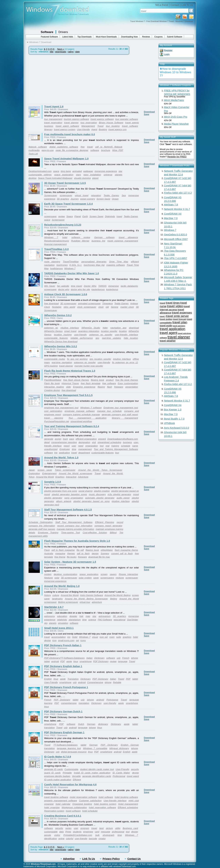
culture (56, 595)
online (61, 839)
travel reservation (53, 123)
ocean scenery (88, 199)
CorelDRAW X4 (173, 214)
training (115, 446)
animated (77, 171)
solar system (85, 578)
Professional (119, 776)
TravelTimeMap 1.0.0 (56, 249)
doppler (73, 616)
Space (70, 216)
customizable (51, 832)
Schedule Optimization (41, 522)
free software (109, 383)
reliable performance (82, 338)
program (85, 828)
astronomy (50, 616)
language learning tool (69, 748)
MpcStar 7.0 (171, 218)
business (127, 442)
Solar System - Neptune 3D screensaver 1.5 (70, 562)
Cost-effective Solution (95, 533)
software (95, 150)
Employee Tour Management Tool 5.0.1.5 (68, 395)
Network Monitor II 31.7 (177, 209)
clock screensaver (87, 307)
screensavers (107, 578)
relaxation (96, 195)
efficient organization (86, 439)
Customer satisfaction (90, 801)
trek (81, 616)
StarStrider (133, 620)
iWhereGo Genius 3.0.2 (58, 315)
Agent (94, 129)
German (91, 724)
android (55, 661)
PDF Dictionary (101, 661)
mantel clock (127, 307)
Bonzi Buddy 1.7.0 (174, 419)
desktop (33, 178)
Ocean (115, 199)
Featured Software (49, 37)
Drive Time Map (119, 262)
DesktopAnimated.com (40, 171)
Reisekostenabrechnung (57, 241)
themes (71, 553)
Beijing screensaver (68, 602)
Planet (78, 216)
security (59, 828)
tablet (47, 661)
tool (102, 446)
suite (119, 637)
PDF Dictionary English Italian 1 (63, 666)
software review (81, 237)
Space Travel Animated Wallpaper (55, 178)
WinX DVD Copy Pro (176, 117)
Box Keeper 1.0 (173, 410)
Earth (85, 216)
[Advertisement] (56, 79)
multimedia (34, 150)
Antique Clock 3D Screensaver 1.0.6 (66, 294)
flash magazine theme (126, 550)
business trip (98, 241)
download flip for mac (99, 557)
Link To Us (187, 5)
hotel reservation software (102, 807)
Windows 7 (51, 237)
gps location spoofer (100, 359)
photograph (109, 835)
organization (92, 446)
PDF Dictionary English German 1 (64, 732)
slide (68, 387)
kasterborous (98, 289)
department (84, 453)
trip (56, 453)
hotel (65, 237)
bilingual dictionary (119, 748)
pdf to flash (83, 553)
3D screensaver (68, 304)
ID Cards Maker (121, 773)
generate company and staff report (120, 414)
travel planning (54, 418)
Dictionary (99, 658)
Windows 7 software (91, 408)
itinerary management (125, 418)
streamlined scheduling (109, 442)
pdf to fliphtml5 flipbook (109, 147)
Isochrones (62, 265)
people (48, 835)
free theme (60, 557)
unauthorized (51, 449)
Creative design (52, 390)
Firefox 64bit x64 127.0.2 (178, 193)
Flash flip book (52, 383)
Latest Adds (68, 37)
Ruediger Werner (80, 241)
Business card (130, 828)
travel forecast (180, 319)
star (120, 171)
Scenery (105, 553)
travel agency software (102, 119)
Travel (100, 126)
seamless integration (89, 331)
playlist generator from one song (61, 491)
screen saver (45, 470)
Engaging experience (84, 387)
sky (46, 623)
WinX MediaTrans (174, 100)
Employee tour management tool (121, 408)
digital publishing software (64, 147)
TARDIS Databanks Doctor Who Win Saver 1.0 (72, 273)
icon (54, 640)
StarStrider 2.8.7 (54, 607)
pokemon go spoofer (101, 335)
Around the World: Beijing (117, 595)
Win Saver (50, 286)
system (48, 574)
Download (149, 112)
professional (118, 832)
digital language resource (74, 752)
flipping (101, 387)
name (135, 446)
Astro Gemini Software (91, 595)
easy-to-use (48, 150)
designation (84, 442)
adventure (97, 602)
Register (168, 50)
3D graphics (63, 199)
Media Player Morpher (176, 124)
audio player (123, 498)
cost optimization (53, 411)
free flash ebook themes (76, 380)
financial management (55, 244)
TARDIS (102, 286)
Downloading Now (130, 37)
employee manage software (80, 411)
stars (78, 175)
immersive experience (106, 171)
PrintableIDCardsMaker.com (78, 835)
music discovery (97, 494)
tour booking (113, 126)
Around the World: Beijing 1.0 (62, 586)
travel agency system (65, 129)
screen (104, 574)
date (77, 52)
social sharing (86, 491)
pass (72, 439)
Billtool (113, 533)
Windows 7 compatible (95, 748)
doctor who (64, 289)
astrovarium (105, 616)
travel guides (166, 319)
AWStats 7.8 (171, 205)
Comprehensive (95, 682)
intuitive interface (70, 328)
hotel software (106, 797)
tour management (53, 119)
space (56, 171)
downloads (61, 52)
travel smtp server (177, 316)
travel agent (169, 333)
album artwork (64, 501)
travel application (172, 329)
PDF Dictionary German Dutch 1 (63, 711)
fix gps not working (77, 359)
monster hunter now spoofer (89, 366)
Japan (32, 470)
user (74, 446)
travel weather (168, 341)
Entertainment (49, 473)
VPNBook (170, 423)
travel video (175, 306)
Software (47, 32)
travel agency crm (117, 129)
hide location (131, 338)
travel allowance (128, 237)
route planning (52, 262)
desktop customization (66, 574)
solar (57, 578)
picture (109, 828)
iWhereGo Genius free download (61, 341)
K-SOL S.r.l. (76, 265)
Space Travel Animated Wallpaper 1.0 (66, 159)
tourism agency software (76, 119)
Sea (124, 195)
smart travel (70, 331)
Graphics (60, 477)
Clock (47, 307)
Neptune (49, 578)
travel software (130, 126)
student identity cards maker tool (97, 769)
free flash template (91, 383)
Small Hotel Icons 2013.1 (59, 628)
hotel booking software (126, 797)
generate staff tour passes (42, 529)
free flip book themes (127, 380)
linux (76, 661)
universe (108, 175)
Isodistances (56, 268)
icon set (104, 637)
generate (49, 439)
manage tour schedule (109, 411)
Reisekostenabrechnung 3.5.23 (63, 225)
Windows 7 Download (40, 42)
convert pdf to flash (122, 553)
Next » (61, 49)
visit (94, 442)
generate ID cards (54, 769)
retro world (69, 307)
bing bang (66, 171)
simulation (63, 623)
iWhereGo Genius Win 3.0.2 (61, 346)
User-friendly (83, 129)
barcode (93, 839)
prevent (102, 439)
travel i (163, 316)
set (77, 640)
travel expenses (182, 313)
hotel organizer (52, 807)
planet (95, 178)
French (126, 658)
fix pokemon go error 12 (125, 362)
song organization (74, 498)
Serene (115, 307)
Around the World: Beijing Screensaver (86, 599)
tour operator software (127, 119)
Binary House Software (111, 123)
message (106, 832)
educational (119, 620)
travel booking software (56, 797)
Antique (134, 304)
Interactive (71, 477)
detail (47, 442)
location (123, 331)
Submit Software (175, 37)
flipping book (97, 380)
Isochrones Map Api (94, 265)
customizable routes (55, 359)
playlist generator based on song (92, 501)
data (61, 832)
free (83, 147)
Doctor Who (90, 286)
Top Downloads (85, 37)
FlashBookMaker (53, 380)
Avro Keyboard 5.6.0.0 (177, 428)
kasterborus (112, 289)
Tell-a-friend (162, 5)
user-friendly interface (126, 335)
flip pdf (80, 550)
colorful (70, 839)
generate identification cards (97, 776)
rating (71, 52)
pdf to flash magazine (63, 550)
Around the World (45, 477)
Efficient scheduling (128, 807)
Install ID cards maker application (92, 773)
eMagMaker (107, 550)
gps (97, 338)
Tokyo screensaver (65, 470)
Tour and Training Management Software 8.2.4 (72, 426)
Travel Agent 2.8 (54, 107)
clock (101, 307)
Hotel (75, 637)
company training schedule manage (81, 414)
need (81, 446)
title (52, 52)
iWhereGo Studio (91, 328)
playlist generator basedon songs (69, 494)
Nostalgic (57, 307)
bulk (97, 835)
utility (118, 828)
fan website (63, 286)
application (64, 453)
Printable (67, 773)
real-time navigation (62, 362)
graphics (127, 637)
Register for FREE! (177, 157)
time (74, 449)
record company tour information (75, 526)
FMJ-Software (105, 620)
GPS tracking (51, 366)
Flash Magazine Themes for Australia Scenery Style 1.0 (77, 541)
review (62, 216)
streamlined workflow (81, 421)
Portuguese (112, 700)
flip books (72, 557)
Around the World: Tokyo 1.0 (61, 458)
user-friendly (80, 335)
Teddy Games (111, 195)
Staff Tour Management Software (74, 522)
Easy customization (128, 383)
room (112, 637)
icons (83, 640)
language (123, 661)
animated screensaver (89, 304)
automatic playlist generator (100, 498)
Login (167, 54)
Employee (65, 449)
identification (51, 839)
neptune (120, 578)
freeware (119, 387)
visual (95, 637)
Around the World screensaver (76, 473)
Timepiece (108, 304)
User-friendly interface (115, 801)
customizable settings (40, 175)
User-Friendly (51, 682)
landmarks (57, 599)
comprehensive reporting (64, 442)
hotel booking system (105, 804)
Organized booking (82, 804)
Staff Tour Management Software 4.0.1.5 (68, 510)
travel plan (180, 322)
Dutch (81, 724)
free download (51, 304)
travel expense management (123, 241)
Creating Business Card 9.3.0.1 (63, 816)
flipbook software (38, 147)
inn (69, 637)
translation (84, 703)
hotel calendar (63, 804)
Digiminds (110, 216)
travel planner (71, 123)
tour (117, 453)
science (92, 620)
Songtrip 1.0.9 (53, 482)
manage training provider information (75, 529)
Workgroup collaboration (74, 807)
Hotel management (128, 804)
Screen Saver (103, 199)
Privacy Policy (111, 859)
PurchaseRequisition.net (57, 421)
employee (88, 832)
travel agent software (67, 126)
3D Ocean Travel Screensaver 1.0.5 (65, 183)
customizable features (56, 338)
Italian (90, 658)
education (62, 616)
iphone (134, 658)
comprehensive (69, 703)
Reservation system (54, 811)
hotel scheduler (90, 811)
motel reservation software (83, 797)
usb (119, 658)
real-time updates (111, 338)
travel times (173, 303)
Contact (175, 5)
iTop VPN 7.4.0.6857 (176, 258)
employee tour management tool (61, 408)
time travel (76, 286)
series (69, 828)
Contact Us (134, 859)
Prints (68, 832)
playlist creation (102, 491)
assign (58, 439)
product (110, 380)
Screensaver (51, 195)
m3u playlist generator (119, 494)
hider (105, 328)
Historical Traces (70, 383)
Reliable (117, 682)
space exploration (64, 175)
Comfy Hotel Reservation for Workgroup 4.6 (70, 784)
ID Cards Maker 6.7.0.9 (58, 757)
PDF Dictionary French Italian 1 (63, 645)
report (67, 446)
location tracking (63, 335)
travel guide (166, 326)
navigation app (118, 328)
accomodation (59, 637)
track (65, 439)
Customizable (72, 769)
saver (96, 578)
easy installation (92, 175)
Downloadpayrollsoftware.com (123, 439)
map (88, 616)
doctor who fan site (80, 289)
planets (119, 175)
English (48, 679)
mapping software (116, 265)
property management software (61, 801)
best (101, 828)
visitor (57, 835)
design (95, 553)
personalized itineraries (94, 262)
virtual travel (82, 195)
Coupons (159, 37)
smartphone (86, 661)
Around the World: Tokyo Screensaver (100, 470)
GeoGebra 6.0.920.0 (176, 235)
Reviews (146, 37)
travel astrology (179, 326)
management (85, 449)
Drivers (63, 32)
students (77, 832)
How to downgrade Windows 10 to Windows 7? (176, 72)
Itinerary (48, 129)
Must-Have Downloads (106, 37)
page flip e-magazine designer (72, 150)
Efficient (77, 780)
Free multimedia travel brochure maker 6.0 (70, 134)
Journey (75, 199)
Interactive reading (54, 387)
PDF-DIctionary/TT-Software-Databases (64, 658)
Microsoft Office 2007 (176, 239)
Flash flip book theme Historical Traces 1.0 (70, 371)
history (48, 595)
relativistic (62, 620)
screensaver (66, 195)
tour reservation (89, 123)
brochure (106, 150)
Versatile (76, 776)
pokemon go (51, 328)
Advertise (69, 859)
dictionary (103, 724)
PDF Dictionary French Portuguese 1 (66, 687)
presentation (132, 387)
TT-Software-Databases (65, 745)
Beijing (114, 599)
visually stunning (82, 178)
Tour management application (87, 418)
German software (104, 237)
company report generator (108, 526)
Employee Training (48, 533)
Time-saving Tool (70, 533)
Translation (73, 679)
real (107, 446)
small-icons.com (66, 640)
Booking (103, 129)
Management (88, 126)
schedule (126, 446)
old (107, 307)
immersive (114, 286)
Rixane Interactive (128, 574)
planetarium (75, 620)
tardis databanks (129, 286)
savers (113, 574)
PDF (63, 661)
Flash (47, 550)
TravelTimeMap (71, 262)
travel (90, 147)
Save (147, 114)
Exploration (34, 473)
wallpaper (88, 171)
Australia (49, 553)
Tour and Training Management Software (116, 449)
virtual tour (85, 602)
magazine (60, 553)
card (97, 832)
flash (109, 387)
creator (102, 839)
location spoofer (109, 331)
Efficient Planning (104, 522)
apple (69, 661)
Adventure (83, 477)
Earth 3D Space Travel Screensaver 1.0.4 (69, 204)
